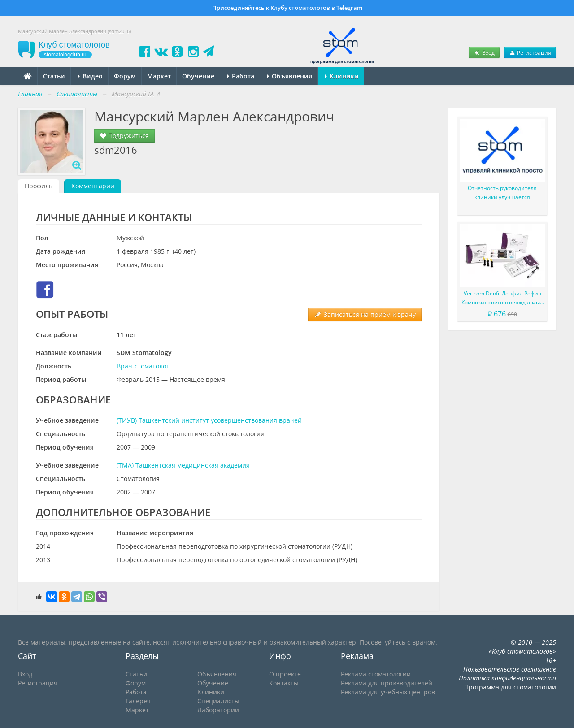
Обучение (198, 76)
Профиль (39, 186)
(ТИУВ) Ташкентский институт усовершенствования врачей (209, 420)
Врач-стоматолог (143, 366)
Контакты (284, 683)
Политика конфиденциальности (507, 678)
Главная (30, 94)
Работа (241, 76)
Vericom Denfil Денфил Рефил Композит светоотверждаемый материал (502, 298)
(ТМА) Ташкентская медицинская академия (183, 465)
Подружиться (124, 136)
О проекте (285, 674)
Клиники (342, 76)
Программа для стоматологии (510, 687)
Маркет (159, 76)
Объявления (290, 76)
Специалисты (218, 701)
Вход (484, 52)
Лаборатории (218, 710)
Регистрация (530, 52)
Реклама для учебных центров (388, 692)
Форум (125, 76)
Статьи (54, 76)
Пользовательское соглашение (510, 669)
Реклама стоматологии (376, 674)
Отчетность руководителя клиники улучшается (502, 193)
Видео (90, 76)
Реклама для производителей (387, 683)
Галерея (138, 701)
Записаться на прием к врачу (365, 314)
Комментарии (93, 186)
